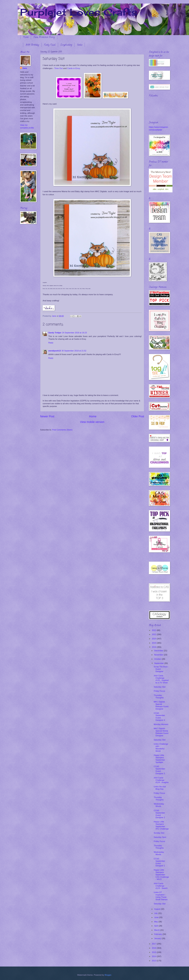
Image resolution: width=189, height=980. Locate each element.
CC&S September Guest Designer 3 (159, 770)
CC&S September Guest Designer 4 (159, 717)
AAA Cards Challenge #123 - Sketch (161, 886)
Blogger (108, 975)
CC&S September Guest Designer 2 (159, 814)
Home (26, 37)
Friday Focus (159, 691)
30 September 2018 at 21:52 (74, 351)
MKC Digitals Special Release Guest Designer (161, 705)
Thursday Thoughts (159, 696)
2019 (154, 643)
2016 (154, 948)
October (158, 659)
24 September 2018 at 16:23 (74, 333)
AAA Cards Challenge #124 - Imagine (161, 780)
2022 (154, 630)
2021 (154, 634)
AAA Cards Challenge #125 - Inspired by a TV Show (161, 679)
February (158, 934)
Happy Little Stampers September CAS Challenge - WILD (161, 875)
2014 (154, 956)
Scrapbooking (66, 45)
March (157, 930)
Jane (25, 68)
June (157, 917)
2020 (154, 639)
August (157, 909)
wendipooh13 (55, 351)
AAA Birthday (32, 45)
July (156, 913)
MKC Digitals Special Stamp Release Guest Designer (161, 732)
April (156, 926)
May (156, 922)
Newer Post (47, 416)
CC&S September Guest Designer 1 (159, 862)
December (159, 651)
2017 (154, 944)
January (158, 938)
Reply (51, 343)
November (159, 655)
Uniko (80, 45)
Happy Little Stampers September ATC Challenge (161, 825)
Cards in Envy (74, 68)
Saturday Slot (160, 687)
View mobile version (92, 422)
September (159, 663)
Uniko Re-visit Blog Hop (160, 788)
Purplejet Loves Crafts (79, 12)
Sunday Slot (159, 833)
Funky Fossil (50, 45)
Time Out (58, 68)
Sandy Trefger (55, 333)
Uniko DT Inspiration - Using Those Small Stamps (161, 896)
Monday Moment (161, 724)
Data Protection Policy (44, 37)
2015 (154, 952)
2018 (154, 647)
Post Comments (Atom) (62, 430)
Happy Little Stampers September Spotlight (159, 759)
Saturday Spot (160, 837)
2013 (154, 961)
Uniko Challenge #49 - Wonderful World (161, 748)
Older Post (138, 416)
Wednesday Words (159, 805)
